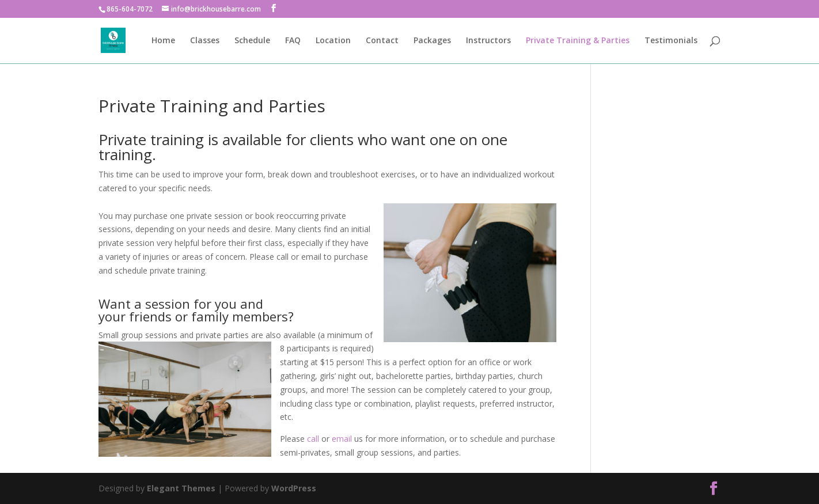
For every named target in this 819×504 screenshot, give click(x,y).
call (313, 439)
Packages (432, 41)
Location (333, 41)
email (343, 439)
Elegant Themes (181, 488)
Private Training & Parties (578, 41)
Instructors (488, 41)
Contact (382, 41)
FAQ (293, 41)
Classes (205, 41)
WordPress (294, 488)
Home (163, 41)
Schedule (252, 41)
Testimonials (671, 41)
